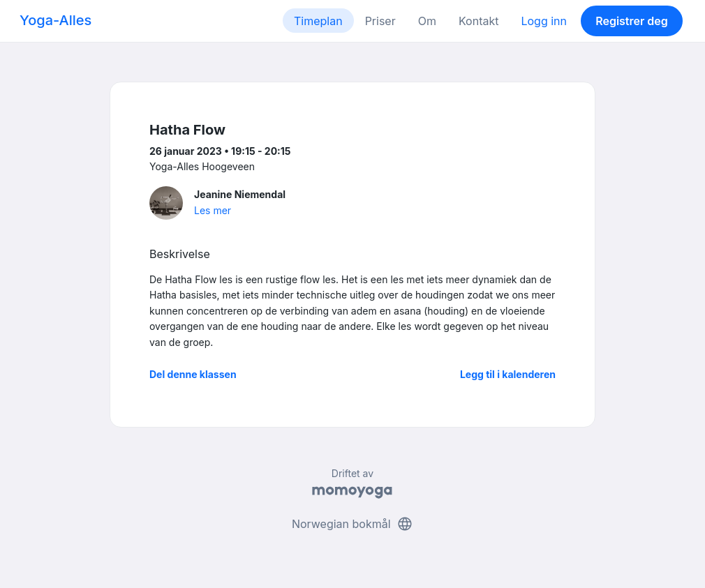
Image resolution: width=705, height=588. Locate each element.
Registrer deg (632, 21)
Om (427, 21)
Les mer (213, 210)
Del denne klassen (193, 374)
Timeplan (318, 21)
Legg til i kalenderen (508, 374)
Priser (380, 21)
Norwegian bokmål (352, 524)
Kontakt (478, 21)
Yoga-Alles (55, 20)
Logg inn (544, 21)
